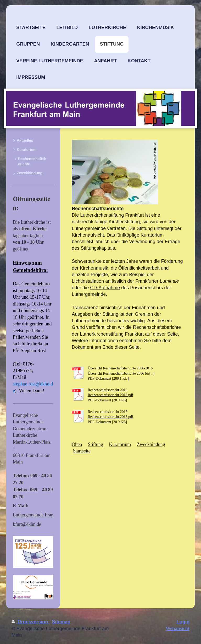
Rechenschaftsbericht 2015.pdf (110, 417)
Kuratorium (120, 444)
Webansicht (178, 629)
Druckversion (30, 622)
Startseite (82, 451)
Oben (77, 444)
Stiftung (96, 444)
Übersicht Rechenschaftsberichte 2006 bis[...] (121, 373)
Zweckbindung (151, 444)
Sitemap (61, 622)
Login (183, 622)
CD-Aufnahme (105, 288)
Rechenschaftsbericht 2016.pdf (110, 395)
